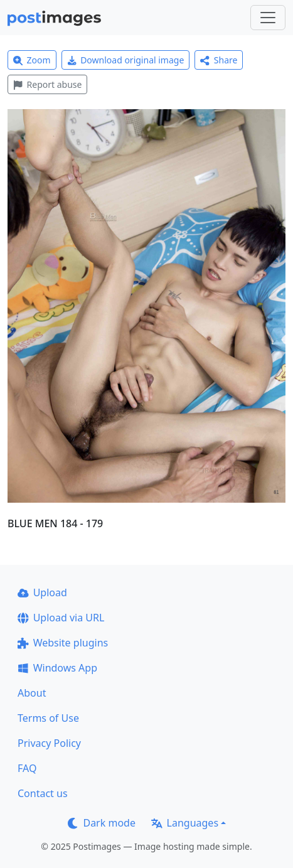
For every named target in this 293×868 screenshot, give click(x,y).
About (32, 693)
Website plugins (63, 643)
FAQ (27, 768)
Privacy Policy (49, 743)
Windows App (57, 668)
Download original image (126, 60)
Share (219, 60)
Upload (42, 592)
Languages (185, 823)
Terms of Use (48, 718)
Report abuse (47, 84)
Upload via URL (61, 618)
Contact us (43, 793)
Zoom (32, 60)
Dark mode (102, 823)
